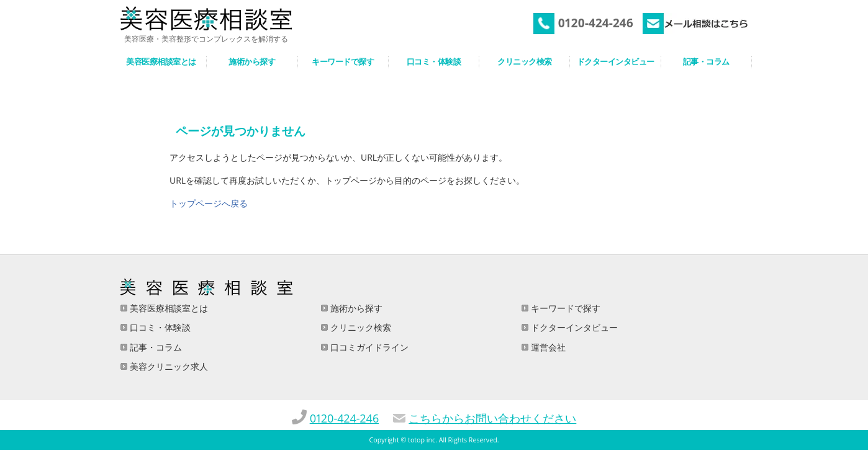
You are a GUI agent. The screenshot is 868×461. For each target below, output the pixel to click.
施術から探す (355, 308)
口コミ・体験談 (159, 327)
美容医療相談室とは (168, 308)
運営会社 (547, 347)
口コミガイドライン (368, 347)
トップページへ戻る (209, 203)
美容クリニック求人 (168, 366)
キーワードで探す (564, 308)
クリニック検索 (359, 327)
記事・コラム (155, 347)
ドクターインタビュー (573, 327)
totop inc (422, 440)
